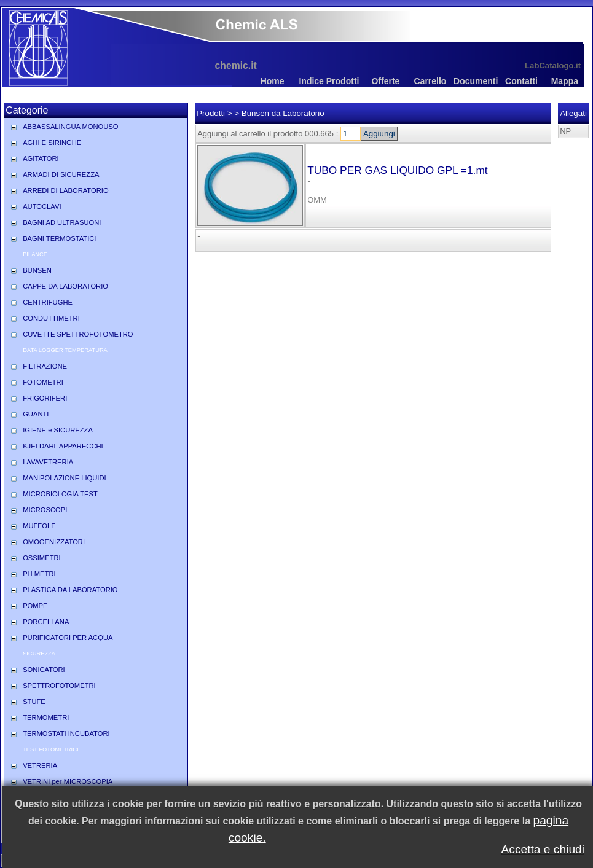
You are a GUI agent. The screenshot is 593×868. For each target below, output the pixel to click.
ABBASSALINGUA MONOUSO (70, 127)
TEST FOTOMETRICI (50, 749)
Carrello (430, 81)
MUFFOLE (39, 526)
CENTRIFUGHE (48, 302)
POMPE (35, 606)
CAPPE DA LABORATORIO (65, 286)
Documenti (476, 81)
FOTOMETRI (43, 382)
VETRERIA (40, 765)
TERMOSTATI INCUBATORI (66, 733)
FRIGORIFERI (45, 398)
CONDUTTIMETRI (51, 318)
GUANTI (36, 414)
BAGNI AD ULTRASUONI (62, 222)
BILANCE (35, 254)
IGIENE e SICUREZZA (58, 430)
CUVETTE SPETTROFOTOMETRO (78, 334)
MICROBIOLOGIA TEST (60, 494)
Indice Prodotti (329, 81)
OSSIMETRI (42, 558)
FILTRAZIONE (45, 366)
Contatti (521, 81)
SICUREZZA (39, 654)
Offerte (385, 81)
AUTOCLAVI (42, 206)
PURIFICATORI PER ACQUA (68, 638)
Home (273, 81)
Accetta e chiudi (543, 849)
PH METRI (39, 574)
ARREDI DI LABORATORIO (65, 190)
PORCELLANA (46, 622)
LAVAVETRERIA (48, 462)
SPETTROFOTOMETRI (59, 686)
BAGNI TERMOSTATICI (59, 238)
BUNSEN (37, 270)
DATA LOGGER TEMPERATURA (65, 350)
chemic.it (236, 65)
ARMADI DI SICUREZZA (61, 174)
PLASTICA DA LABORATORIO (70, 590)
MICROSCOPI (45, 510)
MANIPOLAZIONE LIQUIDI (65, 478)
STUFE (34, 702)
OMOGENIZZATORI (54, 542)
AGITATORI (41, 158)
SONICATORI (44, 670)
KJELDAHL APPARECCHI (63, 446)
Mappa (565, 81)
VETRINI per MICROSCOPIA (68, 781)
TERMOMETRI (46, 717)
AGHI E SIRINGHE (52, 143)
